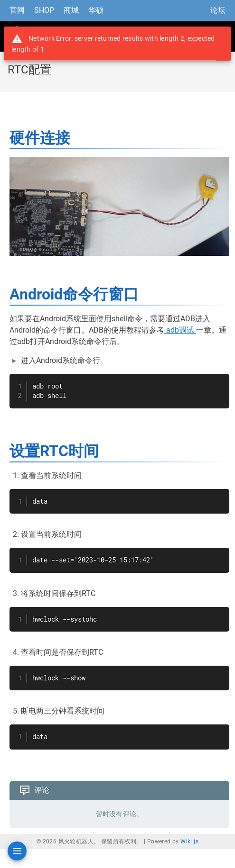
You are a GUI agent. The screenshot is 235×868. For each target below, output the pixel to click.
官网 (17, 10)
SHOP (44, 10)
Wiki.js (189, 841)
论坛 (218, 10)
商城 (71, 10)
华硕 (96, 10)
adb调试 (180, 330)
